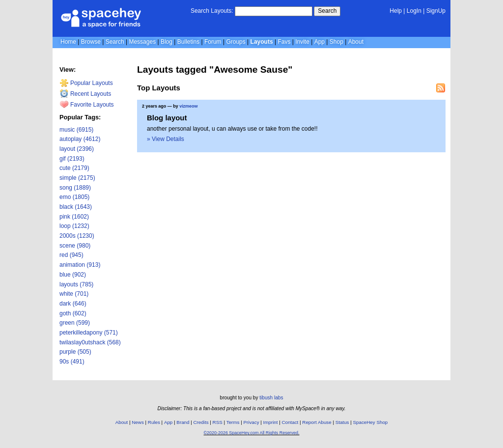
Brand (183, 422)
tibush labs (271, 398)
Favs (284, 42)
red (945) (71, 255)
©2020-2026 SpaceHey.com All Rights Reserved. (251, 433)
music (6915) (76, 130)
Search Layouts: (212, 11)
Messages (142, 42)
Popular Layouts (86, 83)
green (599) (75, 323)
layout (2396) (77, 149)
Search (327, 11)
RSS (218, 422)
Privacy (251, 422)
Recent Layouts (85, 94)
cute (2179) (74, 168)
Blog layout (167, 118)
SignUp (436, 11)
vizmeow (188, 106)
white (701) (74, 294)
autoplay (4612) (80, 139)
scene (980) (75, 246)
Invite (302, 42)
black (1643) (76, 207)
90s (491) (72, 362)
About (356, 42)
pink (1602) (74, 217)
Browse (91, 42)
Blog (167, 42)
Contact (290, 422)
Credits (201, 422)
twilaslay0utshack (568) (90, 342)
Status (342, 422)
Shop (336, 42)
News (138, 422)
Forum (213, 42)
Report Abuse (317, 422)
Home (68, 42)
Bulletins (188, 42)
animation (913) (80, 265)
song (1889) (75, 188)
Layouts (262, 42)
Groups (236, 42)
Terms (233, 422)
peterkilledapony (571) (89, 333)
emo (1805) (74, 197)
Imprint (271, 422)
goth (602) (73, 313)
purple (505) (75, 352)
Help (396, 11)
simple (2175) (77, 178)
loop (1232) (74, 226)
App (320, 42)
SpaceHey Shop (371, 422)
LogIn (414, 11)
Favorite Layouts (87, 105)
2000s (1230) (77, 236)
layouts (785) (76, 284)
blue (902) (73, 275)
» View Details (166, 139)
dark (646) (73, 304)
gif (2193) (72, 159)
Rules (154, 422)
